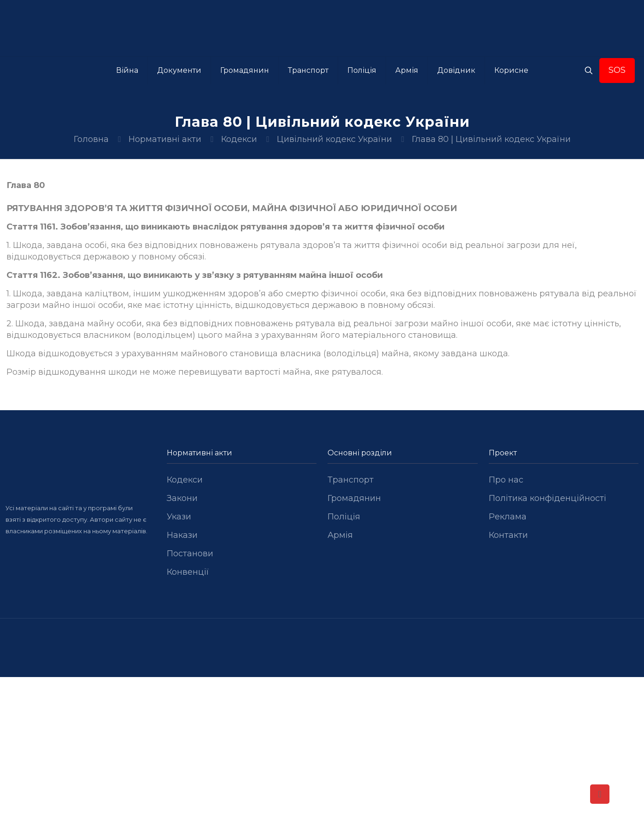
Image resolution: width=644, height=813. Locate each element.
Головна (91, 139)
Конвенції (188, 572)
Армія (340, 535)
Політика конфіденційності (547, 498)
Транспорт (351, 480)
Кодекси (239, 139)
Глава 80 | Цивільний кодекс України (491, 139)
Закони (182, 498)
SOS (617, 70)
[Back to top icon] (600, 794)
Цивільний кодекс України (334, 139)
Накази (182, 535)
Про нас (506, 480)
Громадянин (354, 498)
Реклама (508, 517)
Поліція (344, 517)
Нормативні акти (165, 139)
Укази (179, 517)
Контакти (508, 535)
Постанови (190, 554)
